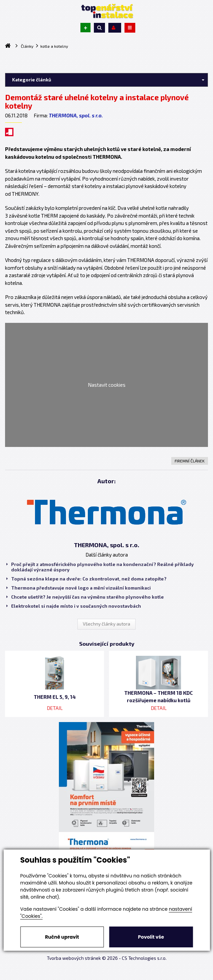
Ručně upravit (62, 937)
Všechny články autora (106, 624)
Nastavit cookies (107, 385)
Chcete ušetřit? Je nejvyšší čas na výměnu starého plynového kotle (85, 597)
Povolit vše (151, 937)
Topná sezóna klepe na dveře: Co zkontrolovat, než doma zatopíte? (86, 579)
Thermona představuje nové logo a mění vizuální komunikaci (79, 588)
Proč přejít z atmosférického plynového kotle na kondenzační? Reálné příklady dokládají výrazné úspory (100, 567)
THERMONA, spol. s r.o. (76, 115)
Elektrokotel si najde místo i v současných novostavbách (74, 606)
